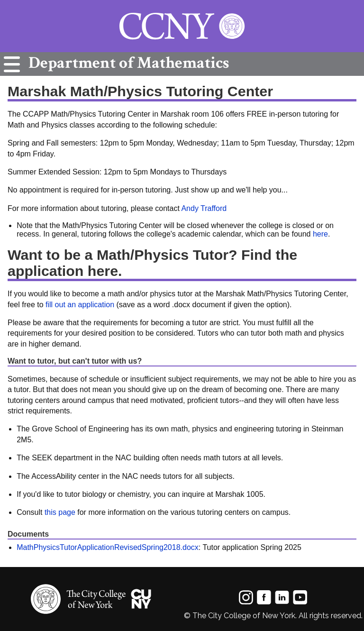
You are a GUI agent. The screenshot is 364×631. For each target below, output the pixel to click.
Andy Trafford (204, 208)
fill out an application (80, 305)
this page (60, 512)
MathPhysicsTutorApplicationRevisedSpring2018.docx (108, 547)
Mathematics (126, 63)
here (320, 234)
